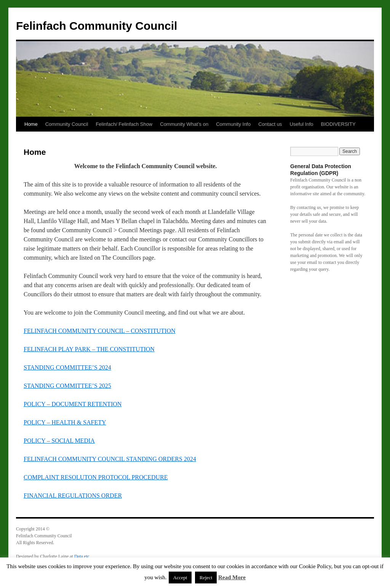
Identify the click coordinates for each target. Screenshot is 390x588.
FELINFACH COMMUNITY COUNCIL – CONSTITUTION (100, 331)
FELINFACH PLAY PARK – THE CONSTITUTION (89, 349)
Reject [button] (206, 578)
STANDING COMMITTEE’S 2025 (67, 386)
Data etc (82, 556)
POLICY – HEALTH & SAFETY (65, 422)
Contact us (270, 124)
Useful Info (301, 124)
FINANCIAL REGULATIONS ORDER (73, 496)
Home (31, 124)
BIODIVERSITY (338, 124)
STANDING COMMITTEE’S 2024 (67, 367)
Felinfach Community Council (97, 26)
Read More (232, 577)
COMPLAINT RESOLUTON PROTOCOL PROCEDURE (96, 477)
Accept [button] (180, 578)
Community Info (233, 124)
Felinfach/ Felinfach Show (124, 124)
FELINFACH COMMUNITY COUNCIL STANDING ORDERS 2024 (110, 459)
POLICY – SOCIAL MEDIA (59, 441)
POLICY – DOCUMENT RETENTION (73, 404)
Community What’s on (184, 124)
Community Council (67, 124)
